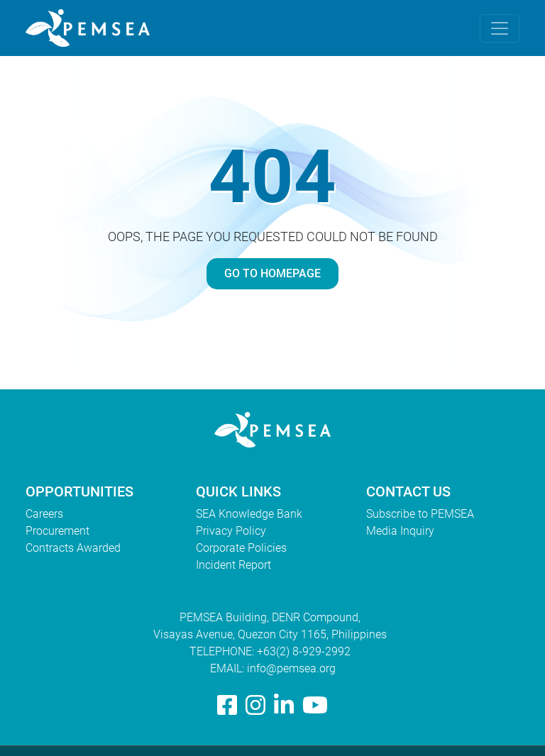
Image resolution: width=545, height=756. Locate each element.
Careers (44, 514)
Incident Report (233, 565)
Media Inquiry (400, 531)
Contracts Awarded (73, 548)
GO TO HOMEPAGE (272, 273)
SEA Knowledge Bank (249, 514)
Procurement (57, 531)
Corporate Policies (241, 548)
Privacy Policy (231, 531)
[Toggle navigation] (500, 28)
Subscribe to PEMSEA (420, 514)
